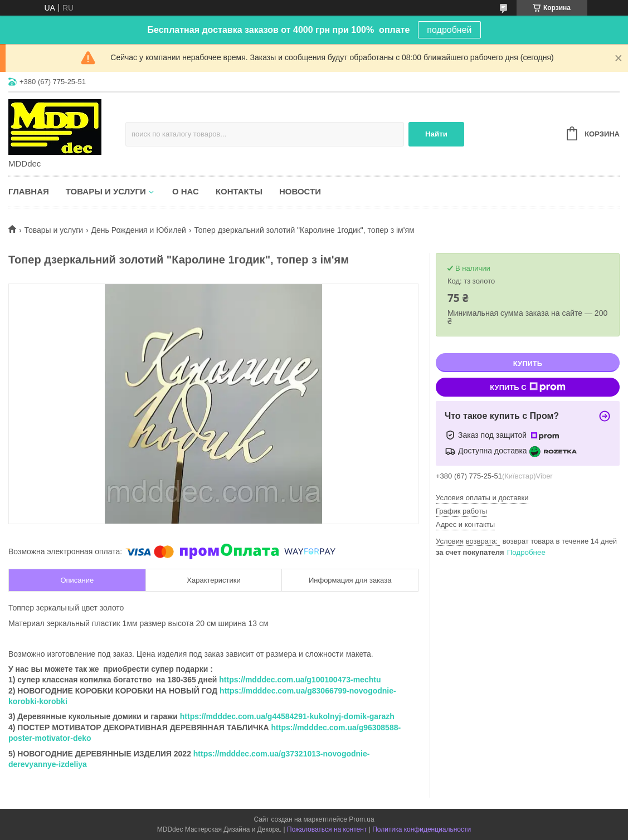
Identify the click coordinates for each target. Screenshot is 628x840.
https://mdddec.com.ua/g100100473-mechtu (300, 680)
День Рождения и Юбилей (139, 230)
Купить (528, 363)
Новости (300, 191)
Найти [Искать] (436, 134)
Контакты (239, 191)
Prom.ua (361, 819)
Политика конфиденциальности (422, 829)
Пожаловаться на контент (327, 829)
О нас (186, 191)
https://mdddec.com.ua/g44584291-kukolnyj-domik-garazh (287, 716)
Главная (29, 191)
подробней (449, 30)
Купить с (527, 387)
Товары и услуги (106, 191)
